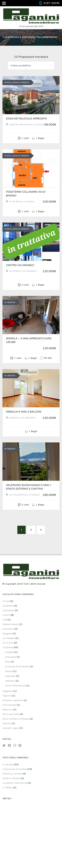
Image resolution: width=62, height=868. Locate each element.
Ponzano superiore (13, 700)
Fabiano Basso (11, 624)
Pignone (7, 696)
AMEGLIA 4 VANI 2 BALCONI (24, 412)
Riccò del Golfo (11, 714)
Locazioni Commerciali (15, 783)
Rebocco (8, 710)
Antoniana (11, 657)
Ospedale (10, 676)
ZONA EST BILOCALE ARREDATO (26, 119)
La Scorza (8, 643)
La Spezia (8, 647)
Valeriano (10, 681)
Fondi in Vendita (11, 778)
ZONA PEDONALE (15, 686)
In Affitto (8, 788)
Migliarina (8, 691)
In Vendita (8, 764)
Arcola (6, 601)
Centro (6, 615)
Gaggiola (7, 634)
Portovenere (9, 705)
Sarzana (7, 723)
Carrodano (8, 610)
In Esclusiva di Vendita (15, 769)
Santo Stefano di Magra (16, 719)
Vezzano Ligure (11, 728)
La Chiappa (9, 638)
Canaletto (8, 606)
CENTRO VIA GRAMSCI (20, 265)
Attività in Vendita (12, 774)
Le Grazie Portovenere (17, 667)
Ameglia (9, 652)
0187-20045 (52, 3)
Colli (5, 620)
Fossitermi (8, 629)
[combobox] (31, 65)
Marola (9, 671)
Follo (8, 662)
